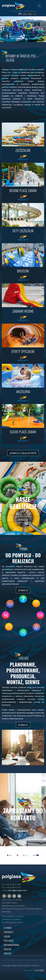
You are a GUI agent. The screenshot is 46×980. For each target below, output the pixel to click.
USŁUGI (7, 936)
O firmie (8, 928)
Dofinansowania (12, 945)
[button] (3, 29)
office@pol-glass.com (30, 11)
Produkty (9, 932)
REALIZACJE (9, 941)
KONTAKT (8, 953)
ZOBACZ (23, 520)
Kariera (7, 949)
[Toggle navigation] (39, 6)
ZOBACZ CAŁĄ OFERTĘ (23, 453)
